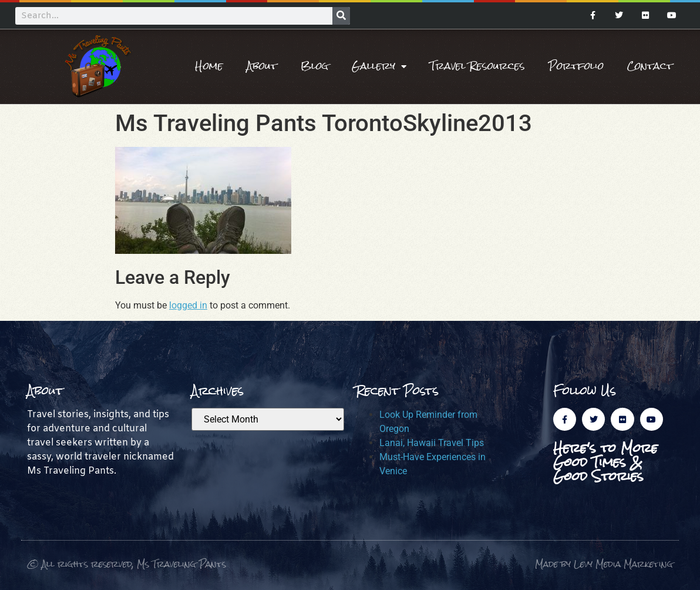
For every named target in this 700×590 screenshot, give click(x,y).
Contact (650, 66)
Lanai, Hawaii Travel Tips (432, 443)
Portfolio (576, 66)
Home (209, 66)
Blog (314, 66)
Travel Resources (477, 66)
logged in (188, 305)
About (262, 66)
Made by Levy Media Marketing (604, 564)
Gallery (379, 66)
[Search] (341, 16)
